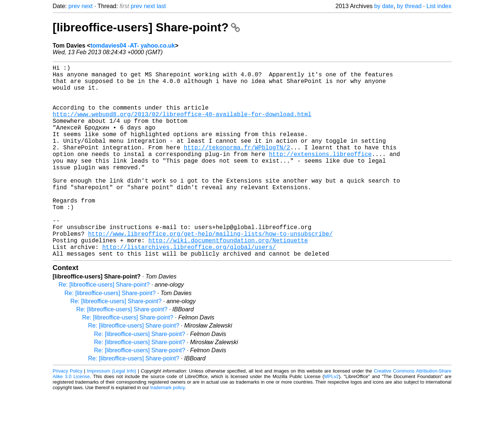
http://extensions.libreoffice (320, 174)
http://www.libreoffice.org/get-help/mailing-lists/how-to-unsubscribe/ (210, 272)
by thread (409, 6)
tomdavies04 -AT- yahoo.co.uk (133, 46)
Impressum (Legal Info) (111, 414)
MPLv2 (332, 419)
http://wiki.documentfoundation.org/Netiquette (228, 280)
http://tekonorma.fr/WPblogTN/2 (237, 166)
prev (74, 6)
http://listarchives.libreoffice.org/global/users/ (189, 288)
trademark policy (167, 430)
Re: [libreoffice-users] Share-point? (104, 327)
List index (439, 6)
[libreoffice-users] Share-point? (146, 27)
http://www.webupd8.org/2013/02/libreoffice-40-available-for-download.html (182, 126)
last (161, 6)
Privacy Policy (68, 414)
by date (384, 6)
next (87, 6)
